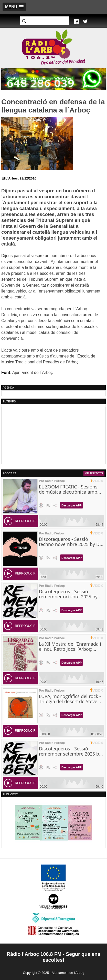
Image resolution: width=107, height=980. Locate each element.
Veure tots (94, 473)
